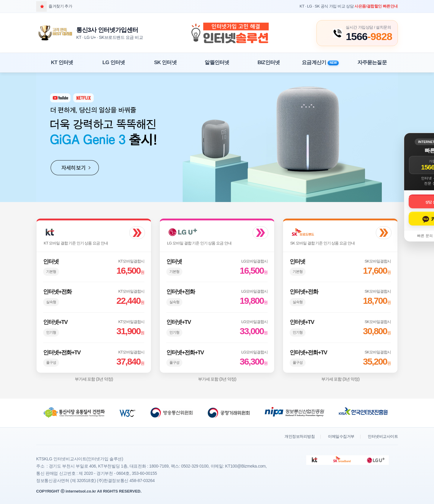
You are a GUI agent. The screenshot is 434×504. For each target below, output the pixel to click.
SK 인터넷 (165, 62)
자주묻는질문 (372, 62)
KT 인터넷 (62, 62)
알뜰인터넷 (217, 62)
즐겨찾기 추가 (54, 6)
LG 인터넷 (114, 62)
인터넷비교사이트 (383, 436)
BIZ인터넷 (269, 62)
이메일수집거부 (341, 436)
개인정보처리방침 (300, 436)
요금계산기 (320, 62)
